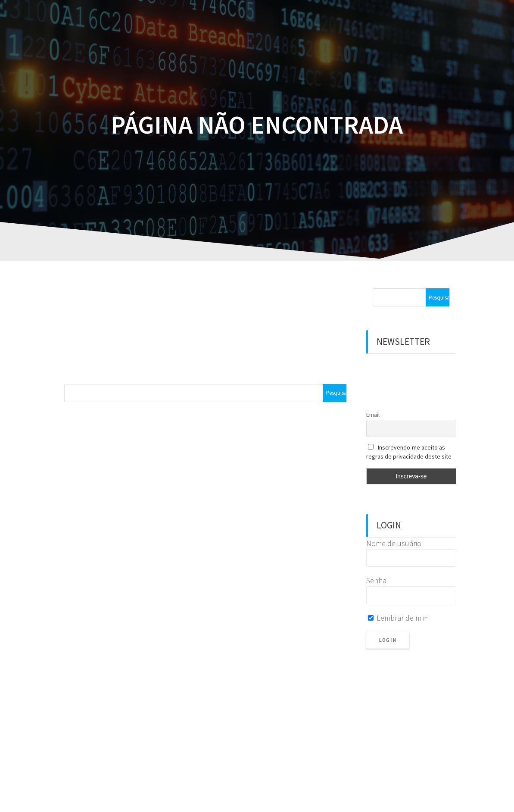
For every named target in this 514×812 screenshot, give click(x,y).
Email (373, 415)
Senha (376, 580)
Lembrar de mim (398, 618)
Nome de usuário (394, 543)
